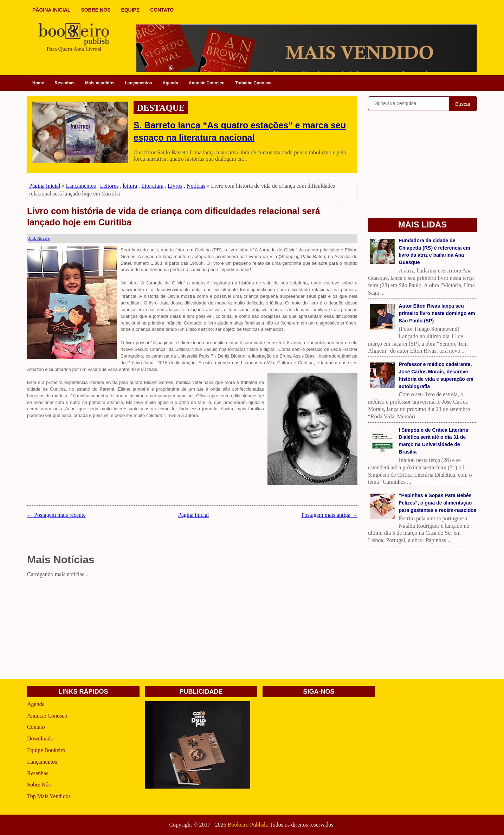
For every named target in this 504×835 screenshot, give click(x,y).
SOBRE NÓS (96, 10)
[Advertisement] (192, 630)
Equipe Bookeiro (46, 750)
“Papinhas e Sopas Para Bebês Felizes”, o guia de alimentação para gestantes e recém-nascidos (438, 503)
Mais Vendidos (100, 83)
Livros (175, 186)
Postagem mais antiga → (329, 515)
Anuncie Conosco (207, 83)
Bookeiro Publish (247, 825)
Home (38, 83)
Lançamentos (138, 83)
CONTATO (162, 10)
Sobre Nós (39, 785)
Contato (36, 727)
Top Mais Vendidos (49, 796)
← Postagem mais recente (56, 515)
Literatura (152, 186)
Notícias (196, 186)
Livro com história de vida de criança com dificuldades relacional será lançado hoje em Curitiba (174, 217)
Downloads (40, 738)
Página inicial (194, 515)
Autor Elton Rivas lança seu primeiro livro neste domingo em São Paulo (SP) (437, 313)
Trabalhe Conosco (253, 83)
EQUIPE (130, 10)
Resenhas (64, 83)
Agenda (170, 83)
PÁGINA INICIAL (51, 10)
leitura (130, 186)
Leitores (109, 186)
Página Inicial (45, 186)
